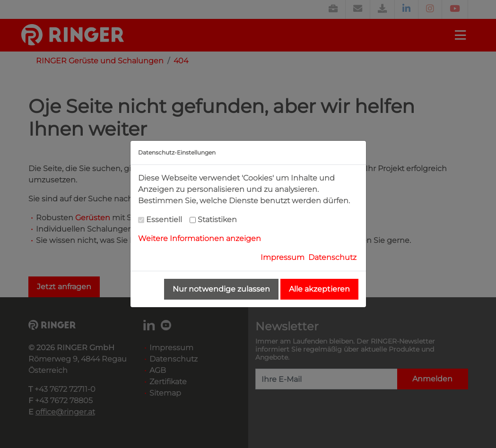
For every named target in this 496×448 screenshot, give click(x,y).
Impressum (283, 257)
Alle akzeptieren (319, 289)
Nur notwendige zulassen (221, 289)
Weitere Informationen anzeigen (200, 238)
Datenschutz (332, 257)
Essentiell (164, 220)
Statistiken (217, 220)
